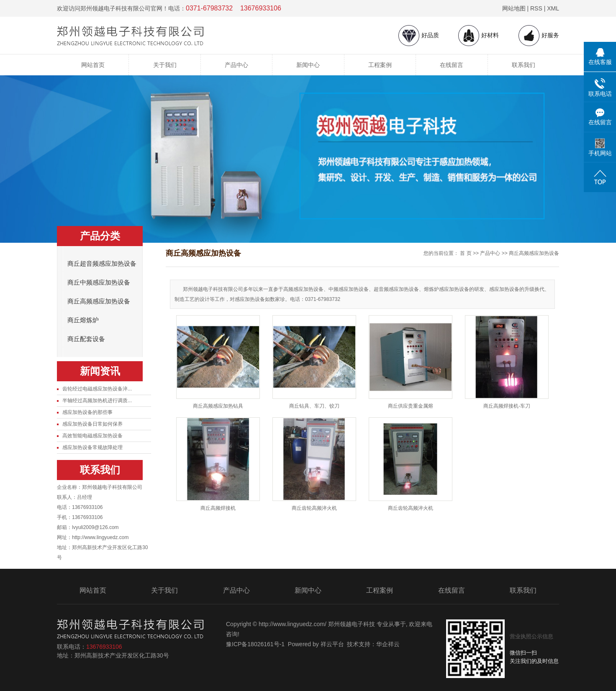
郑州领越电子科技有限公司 (112, 487)
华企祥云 (388, 644)
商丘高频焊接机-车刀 (507, 406)
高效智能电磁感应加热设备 (92, 436)
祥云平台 (332, 644)
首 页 (466, 253)
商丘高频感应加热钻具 (218, 406)
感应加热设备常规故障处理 (92, 447)
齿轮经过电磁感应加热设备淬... (97, 389)
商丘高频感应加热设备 (99, 301)
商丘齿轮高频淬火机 (314, 508)
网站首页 (93, 65)
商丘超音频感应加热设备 (102, 264)
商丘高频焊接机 (218, 508)
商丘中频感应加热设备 (99, 283)
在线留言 (452, 65)
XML (553, 8)
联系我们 (524, 65)
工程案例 (380, 65)
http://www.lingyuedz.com (100, 537)
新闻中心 (308, 65)
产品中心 (236, 65)
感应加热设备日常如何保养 (92, 424)
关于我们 (165, 65)
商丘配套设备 (86, 339)
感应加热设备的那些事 (87, 412)
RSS (536, 8)
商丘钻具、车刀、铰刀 (314, 406)
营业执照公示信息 (531, 636)
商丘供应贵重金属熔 (411, 406)
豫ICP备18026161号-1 (255, 644)
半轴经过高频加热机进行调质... (97, 401)
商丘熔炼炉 (83, 320)
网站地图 (514, 8)
